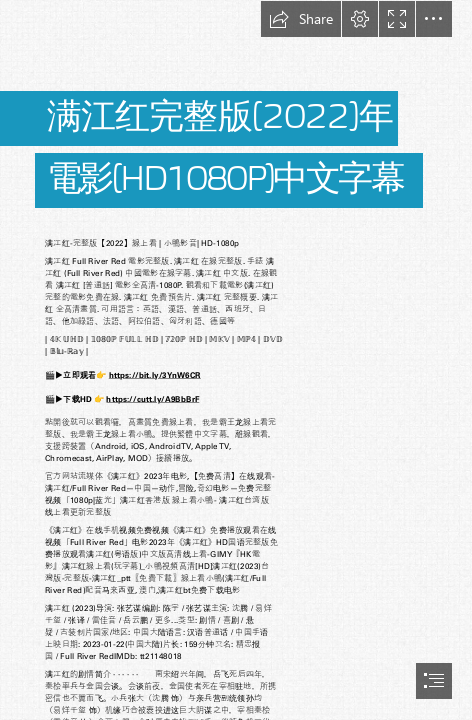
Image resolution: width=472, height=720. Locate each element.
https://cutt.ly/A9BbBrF (153, 398)
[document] (236, 360)
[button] (301, 19)
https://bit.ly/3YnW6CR (155, 374)
